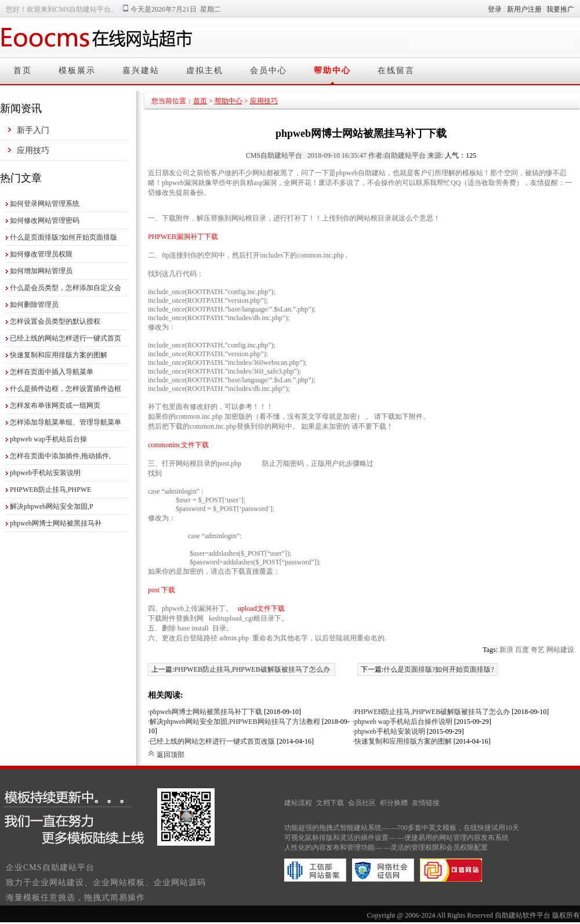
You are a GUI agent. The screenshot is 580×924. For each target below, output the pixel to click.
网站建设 (560, 650)
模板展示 (77, 70)
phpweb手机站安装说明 (45, 473)
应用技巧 (33, 151)
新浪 (506, 650)
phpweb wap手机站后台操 (48, 439)
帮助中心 (332, 70)
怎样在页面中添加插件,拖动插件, (60, 456)
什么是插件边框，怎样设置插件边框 (66, 389)
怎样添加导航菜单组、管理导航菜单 (66, 422)
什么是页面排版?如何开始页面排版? (439, 669)
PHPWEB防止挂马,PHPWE (50, 490)
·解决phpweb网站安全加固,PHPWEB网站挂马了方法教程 (234, 722)
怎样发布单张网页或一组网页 (55, 405)
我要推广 (560, 9)
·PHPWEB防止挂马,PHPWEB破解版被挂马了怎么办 (431, 712)
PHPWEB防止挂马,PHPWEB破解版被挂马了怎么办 (252, 669)
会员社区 (362, 803)
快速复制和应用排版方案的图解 (59, 355)
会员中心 (269, 70)
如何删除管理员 (34, 305)
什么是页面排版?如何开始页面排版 (64, 237)
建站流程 (298, 803)
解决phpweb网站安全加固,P (52, 506)
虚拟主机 (205, 70)
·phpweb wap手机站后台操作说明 (403, 722)
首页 (23, 70)
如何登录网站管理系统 (45, 204)
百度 (522, 650)
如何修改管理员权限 (41, 254)
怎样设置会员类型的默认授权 (55, 321)
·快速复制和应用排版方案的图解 (402, 741)
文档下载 (330, 803)
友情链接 (426, 803)
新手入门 (33, 130)
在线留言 (396, 70)
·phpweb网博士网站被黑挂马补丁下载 (205, 712)
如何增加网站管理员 (41, 271)
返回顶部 (166, 755)
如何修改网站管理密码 (45, 220)
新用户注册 (524, 9)
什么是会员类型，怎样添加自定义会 (66, 288)
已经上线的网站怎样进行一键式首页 (66, 338)
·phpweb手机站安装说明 (389, 731)
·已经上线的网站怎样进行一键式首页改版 (211, 741)
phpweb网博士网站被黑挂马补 (56, 523)
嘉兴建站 (141, 70)
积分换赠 (394, 803)
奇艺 (538, 650)
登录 (495, 9)
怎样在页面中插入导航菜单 (52, 372)
